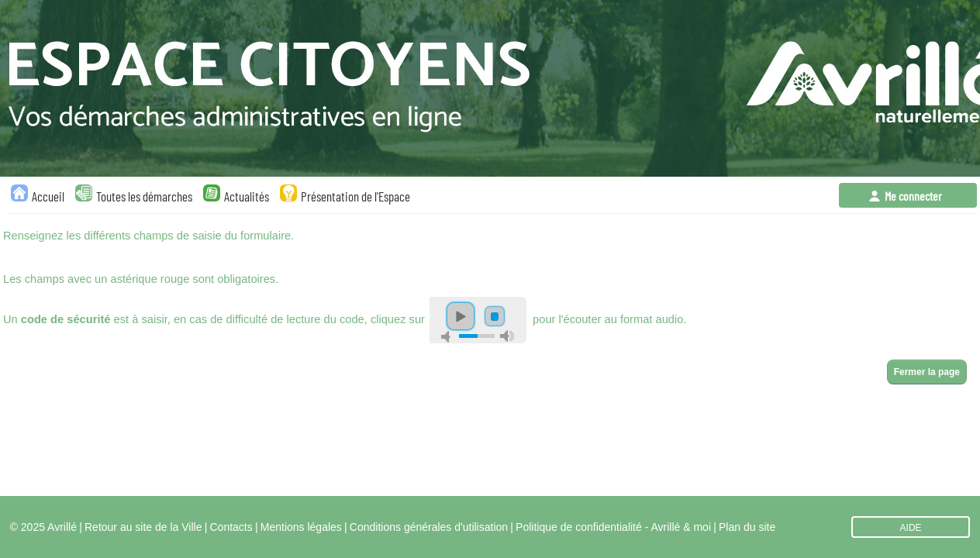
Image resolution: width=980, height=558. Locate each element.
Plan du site (747, 527)
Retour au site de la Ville (143, 527)
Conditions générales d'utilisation (429, 527)
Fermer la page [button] (927, 372)
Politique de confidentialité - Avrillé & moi (613, 527)
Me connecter (913, 196)
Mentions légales (301, 527)
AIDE (911, 528)
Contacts (231, 527)
